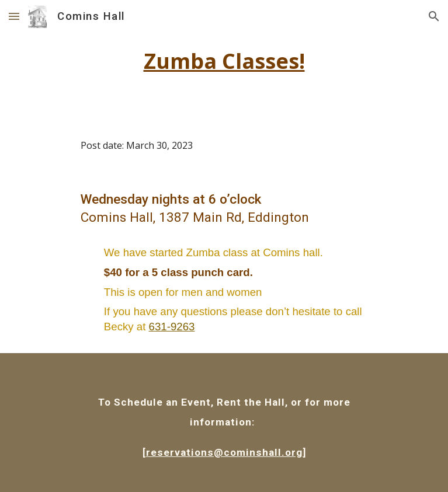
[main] (224, 61)
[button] (14, 16)
